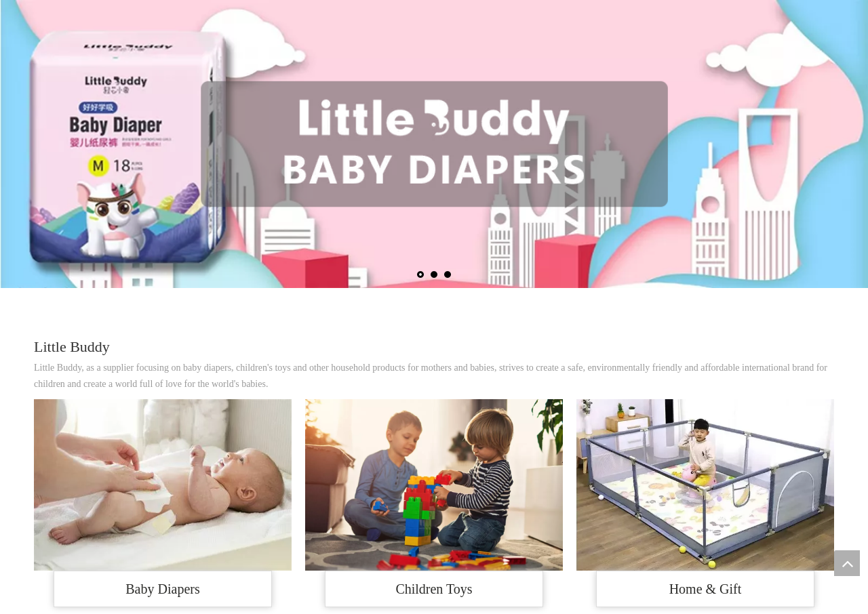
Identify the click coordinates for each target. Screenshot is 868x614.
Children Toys (434, 589)
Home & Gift (706, 589)
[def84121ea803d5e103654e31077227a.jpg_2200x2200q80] (705, 485)
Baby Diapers (162, 589)
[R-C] (434, 485)
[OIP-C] (163, 485)
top (847, 563)
